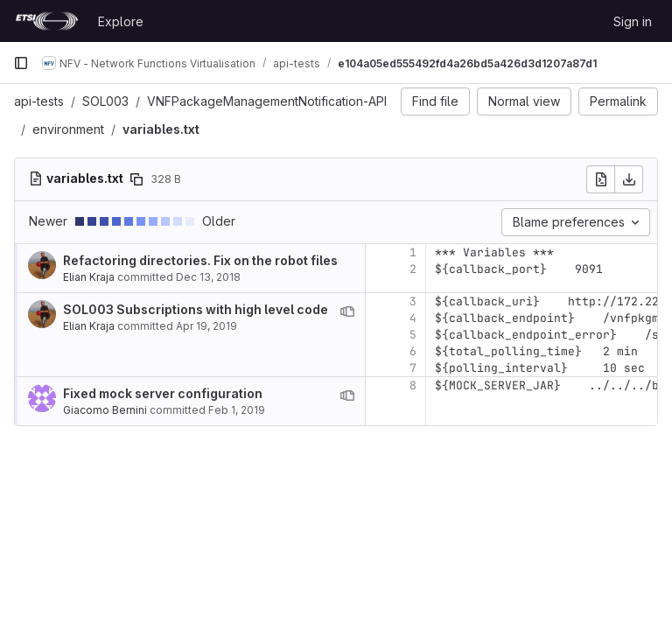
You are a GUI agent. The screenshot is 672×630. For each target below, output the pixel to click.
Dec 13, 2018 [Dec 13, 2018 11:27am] (208, 277)
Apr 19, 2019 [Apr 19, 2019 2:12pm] (206, 326)
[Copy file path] (136, 179)
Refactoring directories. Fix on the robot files (200, 260)
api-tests (39, 101)
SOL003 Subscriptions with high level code (196, 309)
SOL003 (105, 101)
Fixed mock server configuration (163, 393)
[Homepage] (47, 21)
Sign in (633, 21)
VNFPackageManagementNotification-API (267, 101)
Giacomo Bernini (105, 410)
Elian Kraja (89, 277)
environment (68, 129)
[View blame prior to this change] (347, 311)
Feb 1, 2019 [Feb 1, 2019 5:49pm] (237, 410)
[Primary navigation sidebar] (21, 63)
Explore (121, 21)
